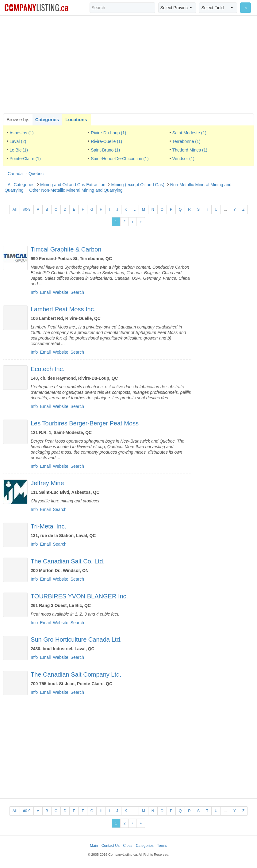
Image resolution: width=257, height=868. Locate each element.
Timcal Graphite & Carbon (66, 249)
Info (34, 292)
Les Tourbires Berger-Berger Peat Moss (85, 423)
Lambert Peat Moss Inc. (63, 309)
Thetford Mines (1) (190, 150)
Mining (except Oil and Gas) (138, 185)
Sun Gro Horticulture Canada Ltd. (76, 639)
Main (94, 846)
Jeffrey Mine (47, 483)
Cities (128, 846)
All (15, 209)
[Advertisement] (128, 64)
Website (60, 292)
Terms (162, 846)
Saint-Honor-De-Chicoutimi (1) (120, 159)
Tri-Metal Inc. (48, 526)
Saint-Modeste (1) (189, 133)
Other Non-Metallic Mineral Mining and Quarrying (76, 190)
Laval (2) (18, 141)
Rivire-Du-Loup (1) (108, 133)
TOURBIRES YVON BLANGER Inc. (79, 596)
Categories (47, 119)
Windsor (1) (183, 159)
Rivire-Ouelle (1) (106, 141)
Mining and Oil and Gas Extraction (73, 185)
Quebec (36, 174)
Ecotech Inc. (48, 369)
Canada (15, 174)
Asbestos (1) (22, 133)
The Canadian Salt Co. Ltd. (68, 561)
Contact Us (111, 846)
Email (45, 292)
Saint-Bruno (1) (105, 150)
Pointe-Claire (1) (25, 159)
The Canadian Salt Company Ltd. (76, 674)
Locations (76, 119)
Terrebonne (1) (186, 141)
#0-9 (27, 209)
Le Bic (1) (19, 150)
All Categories (21, 185)
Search (77, 292)
